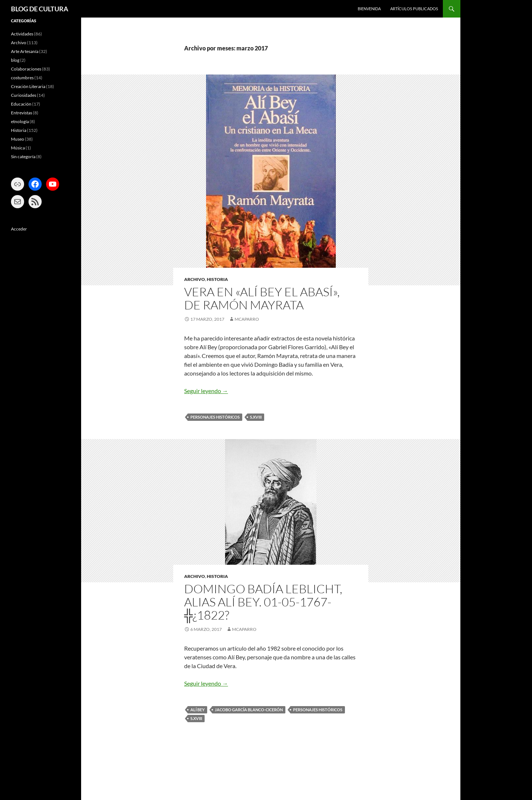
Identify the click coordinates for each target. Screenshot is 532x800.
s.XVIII (256, 417)
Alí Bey (197, 710)
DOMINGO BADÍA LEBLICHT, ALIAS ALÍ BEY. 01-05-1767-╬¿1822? (263, 602)
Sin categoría (23, 157)
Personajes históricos (215, 417)
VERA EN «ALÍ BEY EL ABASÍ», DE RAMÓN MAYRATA (262, 298)
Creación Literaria (28, 86)
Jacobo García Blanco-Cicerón (249, 710)
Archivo (195, 279)
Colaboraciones (26, 69)
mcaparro (247, 319)
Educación (21, 104)
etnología (20, 121)
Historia (217, 279)
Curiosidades (24, 95)
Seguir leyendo (206, 391)
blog (15, 60)
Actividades (22, 34)
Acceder (19, 229)
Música (18, 148)
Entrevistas (22, 113)
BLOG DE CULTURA (40, 9)
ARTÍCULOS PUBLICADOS (414, 9)
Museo (18, 139)
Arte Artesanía (25, 51)
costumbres (22, 78)
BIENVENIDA (369, 9)
